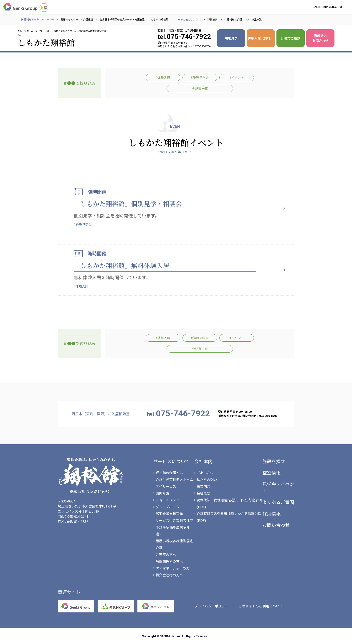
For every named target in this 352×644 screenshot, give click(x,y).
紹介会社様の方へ (169, 575)
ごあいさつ (205, 473)
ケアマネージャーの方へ (174, 568)
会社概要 (203, 493)
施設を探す (274, 461)
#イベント (237, 77)
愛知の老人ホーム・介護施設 (77, 19)
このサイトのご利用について (261, 606)
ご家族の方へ (166, 554)
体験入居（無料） (261, 38)
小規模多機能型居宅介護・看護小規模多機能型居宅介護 (174, 537)
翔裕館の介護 (235, 19)
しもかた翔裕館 (160, 19)
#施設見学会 (200, 77)
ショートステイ (168, 500)
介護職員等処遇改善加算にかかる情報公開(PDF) (229, 517)
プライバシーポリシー (211, 606)
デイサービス (166, 486)
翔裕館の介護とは (169, 473)
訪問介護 (162, 493)
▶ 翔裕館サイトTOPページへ (38, 19)
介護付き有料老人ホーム (174, 479)
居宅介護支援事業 (169, 513)
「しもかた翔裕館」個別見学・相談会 (128, 204)
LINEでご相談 (291, 38)
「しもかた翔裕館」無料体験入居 (122, 265)
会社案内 (203, 461)
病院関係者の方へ (169, 561)
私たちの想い (207, 479)
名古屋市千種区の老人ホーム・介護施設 (122, 19)
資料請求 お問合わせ (320, 38)
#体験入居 (163, 77)
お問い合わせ (276, 525)
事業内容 (203, 486)
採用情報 (271, 513)
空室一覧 (257, 19)
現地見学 (231, 38)
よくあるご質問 (278, 502)
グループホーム (167, 507)
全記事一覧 (200, 88)
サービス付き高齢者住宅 (174, 520)
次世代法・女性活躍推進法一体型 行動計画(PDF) (229, 503)
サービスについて (171, 461)
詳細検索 (213, 19)
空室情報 (271, 473)
